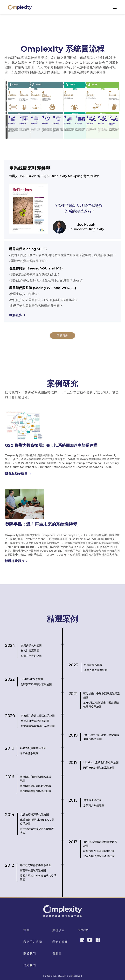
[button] (114, 7)
